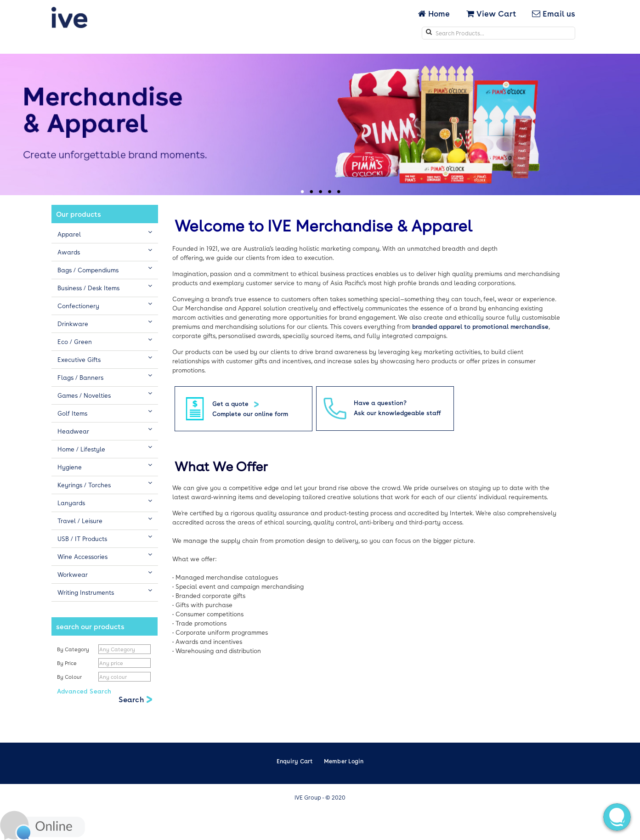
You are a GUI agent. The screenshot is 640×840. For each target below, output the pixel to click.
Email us (554, 13)
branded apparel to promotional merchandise (480, 326)
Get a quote (231, 403)
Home (435, 13)
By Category (73, 649)
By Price (68, 663)
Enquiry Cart (295, 761)
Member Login (344, 761)
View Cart (491, 13)
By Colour (70, 677)
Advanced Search (84, 691)
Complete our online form (250, 414)
